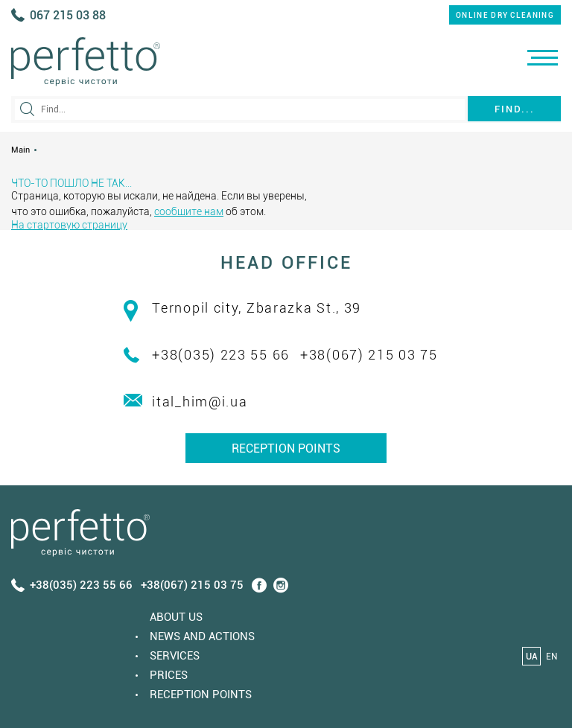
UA (532, 657)
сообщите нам (189, 211)
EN (552, 657)
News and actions (202, 636)
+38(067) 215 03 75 (369, 355)
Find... (515, 109)
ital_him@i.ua (200, 402)
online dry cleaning (505, 15)
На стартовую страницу (69, 225)
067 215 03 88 (68, 15)
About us (176, 617)
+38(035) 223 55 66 (221, 355)
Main (20, 150)
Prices (169, 675)
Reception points (286, 448)
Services (175, 656)
